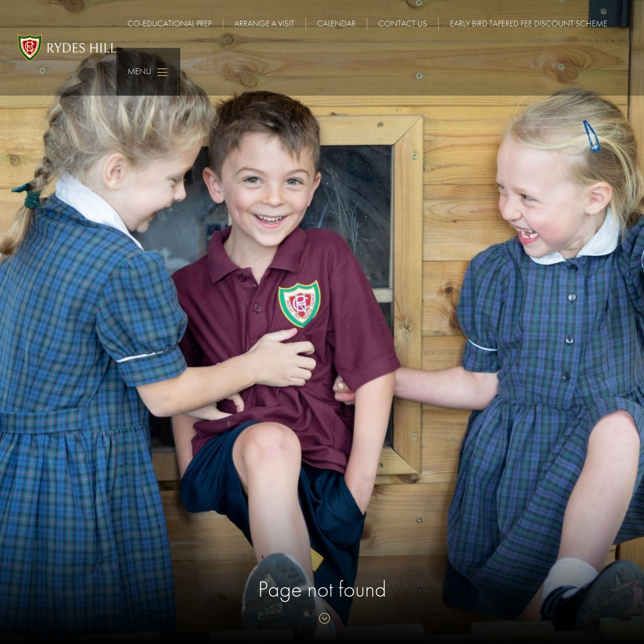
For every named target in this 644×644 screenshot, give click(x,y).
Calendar (336, 23)
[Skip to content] (322, 619)
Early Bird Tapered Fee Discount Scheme (529, 23)
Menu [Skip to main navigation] (148, 72)
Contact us (403, 23)
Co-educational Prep (169, 23)
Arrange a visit (264, 23)
